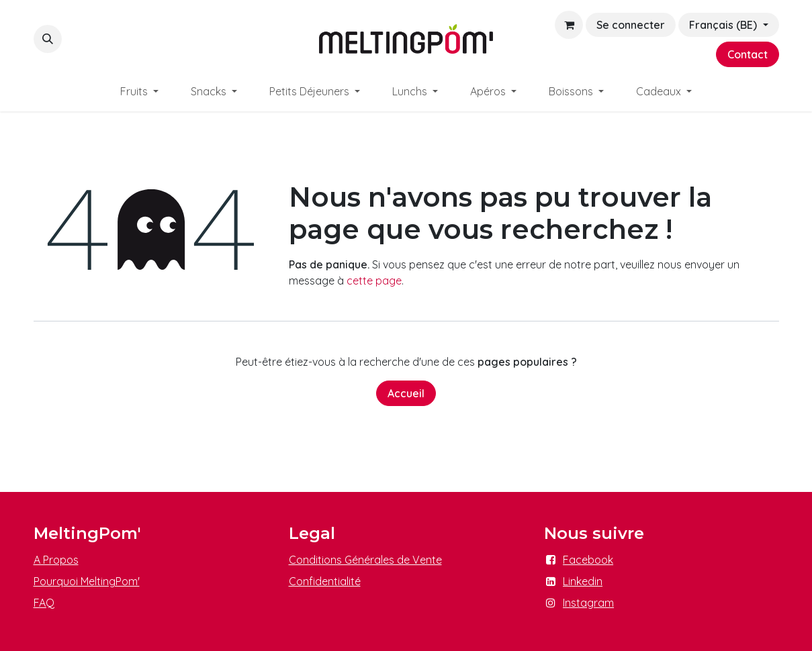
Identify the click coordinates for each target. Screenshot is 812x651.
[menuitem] (139, 91)
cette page (374, 281)
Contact (748, 54)
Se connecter (631, 25)
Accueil (406, 393)
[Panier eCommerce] (569, 25)
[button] (48, 39)
